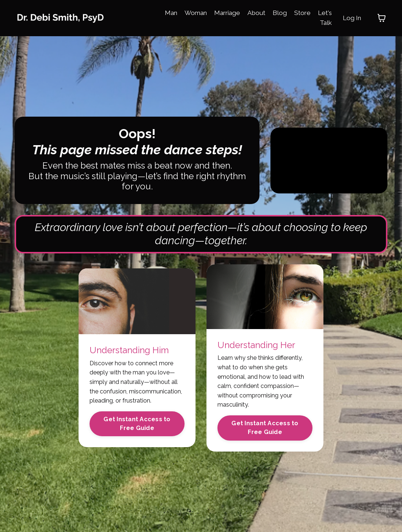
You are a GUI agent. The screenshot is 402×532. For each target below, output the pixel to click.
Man (162, 12)
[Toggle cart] (382, 18)
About (253, 12)
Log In (351, 18)
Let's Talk (323, 18)
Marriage (222, 12)
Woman (189, 12)
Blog (276, 12)
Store (299, 12)
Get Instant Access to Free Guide (137, 428)
